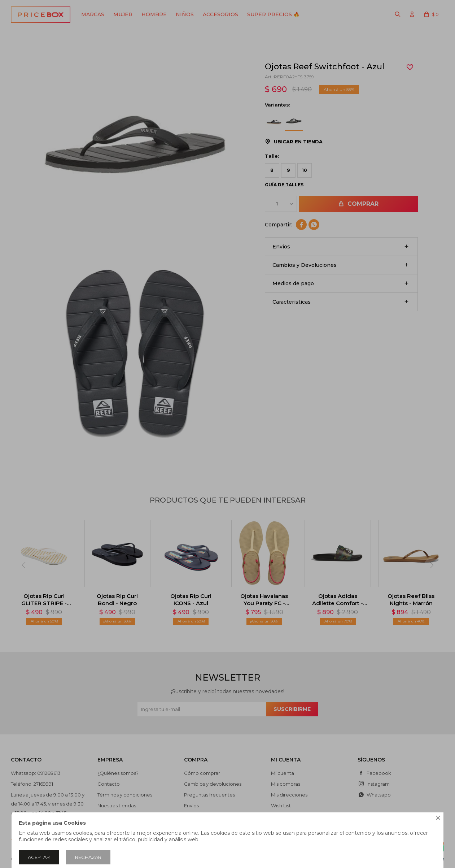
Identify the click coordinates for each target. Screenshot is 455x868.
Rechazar (88, 857)
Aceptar (39, 857)
